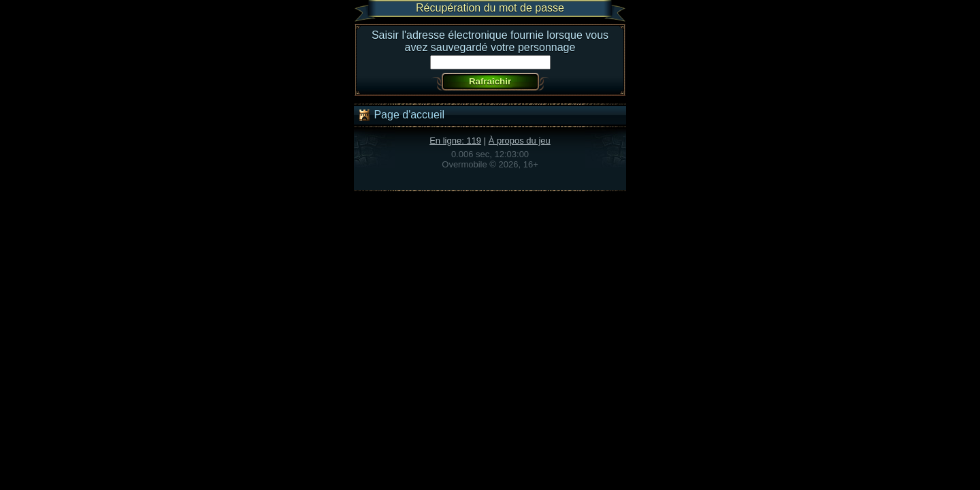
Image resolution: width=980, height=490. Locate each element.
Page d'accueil (401, 115)
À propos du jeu (520, 141)
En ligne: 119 (455, 141)
